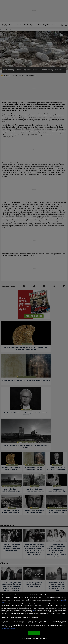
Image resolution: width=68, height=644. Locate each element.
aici (34, 610)
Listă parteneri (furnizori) (8, 629)
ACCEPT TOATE (34, 633)
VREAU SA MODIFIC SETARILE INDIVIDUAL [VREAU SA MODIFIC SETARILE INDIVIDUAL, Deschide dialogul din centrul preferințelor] (34, 638)
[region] (34, 618)
